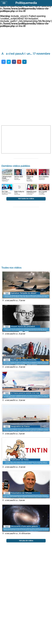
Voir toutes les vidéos (26, 199)
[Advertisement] (26, 95)
